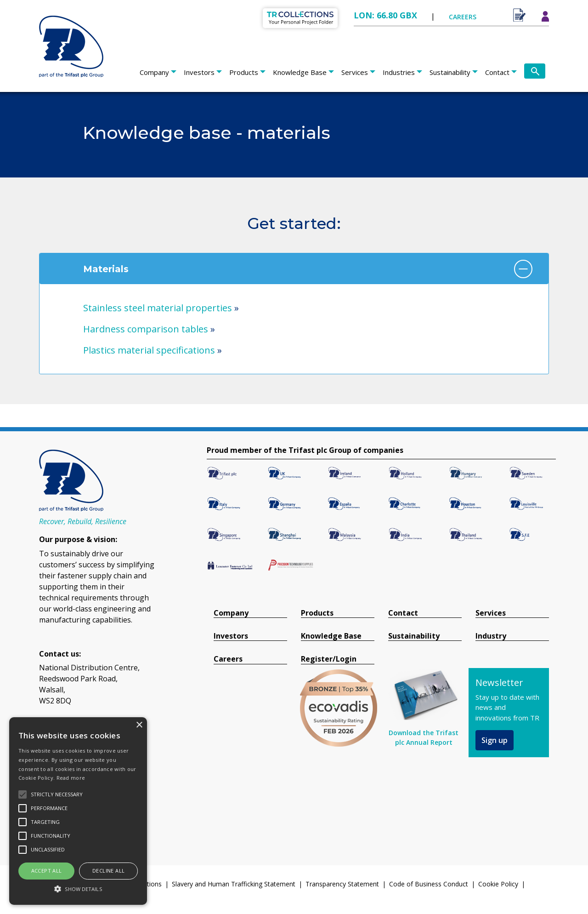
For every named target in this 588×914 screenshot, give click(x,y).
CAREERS (463, 17)
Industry (491, 636)
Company (154, 72)
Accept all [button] (47, 871)
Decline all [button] (108, 871)
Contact (497, 72)
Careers (228, 659)
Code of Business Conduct (429, 884)
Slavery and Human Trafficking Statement (234, 884)
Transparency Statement (342, 884)
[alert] (78, 811)
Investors (199, 72)
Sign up (495, 740)
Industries (399, 72)
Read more (71, 778)
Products (244, 72)
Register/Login (329, 659)
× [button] (139, 725)
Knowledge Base (300, 72)
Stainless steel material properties (158, 308)
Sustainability (450, 72)
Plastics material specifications (149, 350)
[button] (78, 889)
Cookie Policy (498, 884)
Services (355, 72)
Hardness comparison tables (146, 329)
